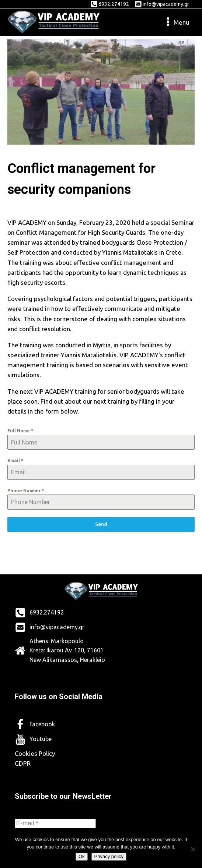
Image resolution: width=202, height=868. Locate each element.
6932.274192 (114, 4)
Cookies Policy (35, 753)
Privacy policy (109, 856)
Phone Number (26, 491)
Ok (82, 856)
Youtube (41, 739)
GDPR (23, 763)
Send (101, 524)
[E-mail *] (55, 823)
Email (15, 460)
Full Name (20, 431)
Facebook (42, 724)
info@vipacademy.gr (166, 4)
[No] (193, 849)
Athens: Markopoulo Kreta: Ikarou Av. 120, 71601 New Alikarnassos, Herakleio (67, 650)
